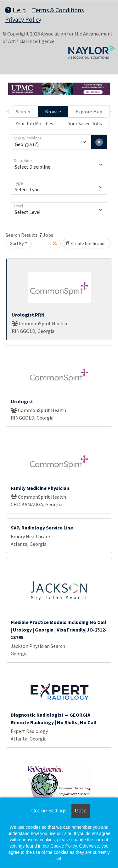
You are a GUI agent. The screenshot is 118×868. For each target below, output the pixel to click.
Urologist (22, 401)
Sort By (17, 243)
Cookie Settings (49, 811)
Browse (53, 111)
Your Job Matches (34, 123)
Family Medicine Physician (40, 488)
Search (23, 111)
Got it (81, 811)
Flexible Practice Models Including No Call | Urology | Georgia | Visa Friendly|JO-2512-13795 (59, 630)
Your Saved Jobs (85, 123)
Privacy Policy (23, 19)
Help (15, 10)
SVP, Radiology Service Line (42, 528)
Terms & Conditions (58, 10)
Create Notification (87, 243)
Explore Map (89, 111)
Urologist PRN (28, 315)
